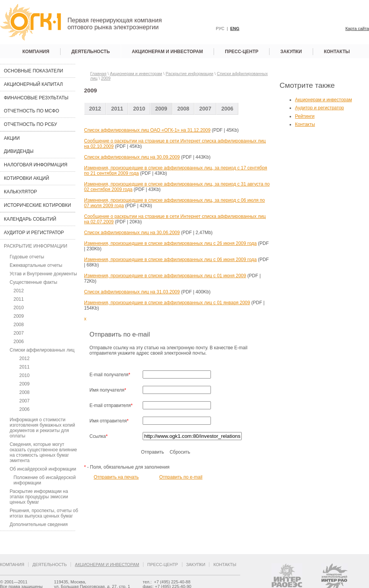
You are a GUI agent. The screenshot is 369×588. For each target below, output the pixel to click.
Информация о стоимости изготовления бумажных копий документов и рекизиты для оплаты (42, 428)
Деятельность (91, 52)
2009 (19, 316)
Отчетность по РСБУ (30, 124)
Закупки (291, 52)
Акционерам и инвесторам (168, 52)
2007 (19, 333)
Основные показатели (34, 71)
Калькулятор (20, 192)
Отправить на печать (116, 477)
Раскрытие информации (35, 246)
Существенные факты (33, 282)
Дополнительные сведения (39, 524)
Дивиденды (19, 151)
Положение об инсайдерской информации (45, 480)
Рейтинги (305, 116)
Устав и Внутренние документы (43, 274)
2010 (19, 308)
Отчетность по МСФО (31, 111)
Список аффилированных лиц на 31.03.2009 (132, 292)
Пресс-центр (242, 52)
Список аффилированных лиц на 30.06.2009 (132, 233)
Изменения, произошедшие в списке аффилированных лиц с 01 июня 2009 (165, 276)
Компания (36, 52)
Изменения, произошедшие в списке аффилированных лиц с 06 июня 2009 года (170, 260)
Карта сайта (357, 28)
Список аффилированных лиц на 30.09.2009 (132, 157)
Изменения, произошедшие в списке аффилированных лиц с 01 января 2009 (167, 303)
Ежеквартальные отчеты (36, 265)
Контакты (337, 52)
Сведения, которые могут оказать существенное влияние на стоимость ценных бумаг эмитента (43, 452)
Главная (98, 74)
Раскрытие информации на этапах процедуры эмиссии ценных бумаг (39, 497)
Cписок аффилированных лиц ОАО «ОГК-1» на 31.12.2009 (147, 130)
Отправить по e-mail (181, 477)
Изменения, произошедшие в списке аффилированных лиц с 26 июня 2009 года (170, 243)
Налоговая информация (36, 165)
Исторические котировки (37, 205)
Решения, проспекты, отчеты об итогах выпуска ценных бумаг (44, 513)
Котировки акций (26, 178)
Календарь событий (30, 219)
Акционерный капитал (33, 84)
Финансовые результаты (36, 98)
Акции (12, 138)
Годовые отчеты (27, 257)
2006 (19, 342)
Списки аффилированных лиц (42, 350)
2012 (19, 291)
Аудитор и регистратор (34, 233)
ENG (235, 28)
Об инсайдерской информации (43, 469)
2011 (19, 299)
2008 (19, 325)
